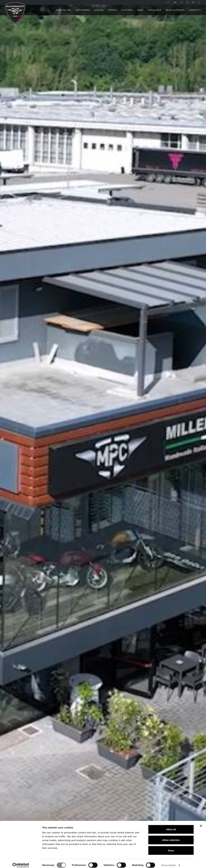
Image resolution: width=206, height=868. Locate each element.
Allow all (171, 826)
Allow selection (171, 836)
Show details (169, 862)
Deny (171, 847)
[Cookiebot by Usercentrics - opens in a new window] (21, 862)
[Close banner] (201, 822)
